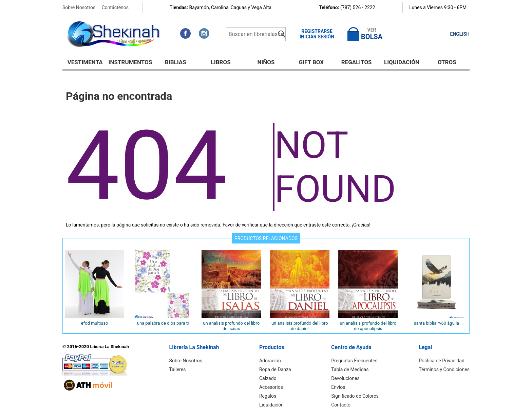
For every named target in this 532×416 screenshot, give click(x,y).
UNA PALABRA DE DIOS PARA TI (163, 323)
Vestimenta (85, 62)
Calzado (268, 378)
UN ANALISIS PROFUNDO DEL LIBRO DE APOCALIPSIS (368, 326)
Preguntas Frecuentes (355, 361)
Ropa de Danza (275, 369)
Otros (447, 62)
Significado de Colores (355, 396)
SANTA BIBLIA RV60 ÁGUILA (436, 323)
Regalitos (357, 62)
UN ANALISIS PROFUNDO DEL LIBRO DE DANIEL (300, 326)
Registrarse (317, 31)
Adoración (270, 361)
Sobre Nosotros (79, 7)
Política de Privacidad (442, 361)
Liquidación (402, 62)
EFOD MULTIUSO (95, 323)
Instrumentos (130, 62)
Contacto (341, 405)
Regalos (268, 396)
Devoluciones (346, 378)
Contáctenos (115, 7)
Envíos (338, 387)
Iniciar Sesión (317, 37)
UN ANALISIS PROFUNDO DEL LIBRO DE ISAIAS (231, 326)
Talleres (178, 369)
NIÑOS (266, 62)
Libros (221, 62)
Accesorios (271, 387)
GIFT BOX (311, 62)
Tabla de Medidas (350, 369)
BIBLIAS (176, 62)
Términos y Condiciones (444, 369)
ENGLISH (460, 34)
